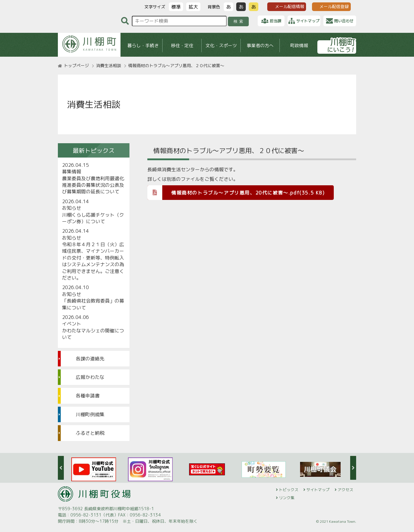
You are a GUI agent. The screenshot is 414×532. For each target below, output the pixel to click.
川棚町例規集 (90, 414)
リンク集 (287, 498)
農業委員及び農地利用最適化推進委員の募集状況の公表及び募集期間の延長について (93, 185)
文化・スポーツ (221, 46)
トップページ (76, 65)
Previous (61, 468)
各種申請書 (88, 396)
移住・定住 (182, 46)
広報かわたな (90, 377)
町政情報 (299, 46)
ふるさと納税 (90, 433)
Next (353, 468)
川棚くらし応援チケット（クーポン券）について (93, 218)
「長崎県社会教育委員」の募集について (93, 304)
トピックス (289, 490)
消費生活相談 (109, 65)
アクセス (345, 490)
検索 (239, 21)
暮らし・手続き (143, 46)
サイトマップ (318, 490)
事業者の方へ (260, 46)
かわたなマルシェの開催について (93, 334)
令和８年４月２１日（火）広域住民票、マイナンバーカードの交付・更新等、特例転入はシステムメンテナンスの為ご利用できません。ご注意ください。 (93, 261)
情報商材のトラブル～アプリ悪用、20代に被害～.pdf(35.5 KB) (236, 192)
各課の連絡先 (90, 359)
